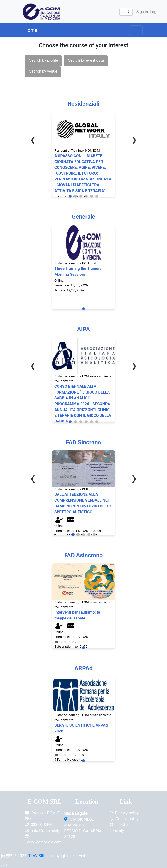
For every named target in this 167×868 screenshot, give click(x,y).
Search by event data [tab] (86, 60)
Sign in (142, 12)
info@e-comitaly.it (47, 830)
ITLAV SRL (36, 856)
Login (155, 12)
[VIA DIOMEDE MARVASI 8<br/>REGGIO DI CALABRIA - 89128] (66, 819)
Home (31, 30)
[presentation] (43, 60)
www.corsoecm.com (44, 842)
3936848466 (42, 825)
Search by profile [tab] (43, 60)
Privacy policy (127, 813)
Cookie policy (127, 819)
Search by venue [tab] (43, 71)
